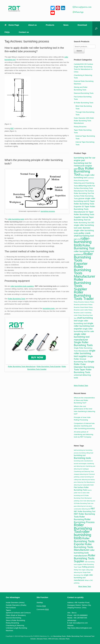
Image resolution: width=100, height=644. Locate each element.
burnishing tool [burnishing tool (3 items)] (80, 455)
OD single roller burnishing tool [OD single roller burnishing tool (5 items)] (84, 225)
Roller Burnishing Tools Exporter (49, 366)
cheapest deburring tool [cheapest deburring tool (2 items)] (81, 474)
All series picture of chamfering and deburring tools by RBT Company (83, 434)
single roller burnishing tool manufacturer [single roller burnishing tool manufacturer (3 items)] (83, 578)
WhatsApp (79, 12)
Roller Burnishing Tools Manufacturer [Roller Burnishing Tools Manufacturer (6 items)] (83, 547)
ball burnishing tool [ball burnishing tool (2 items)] (80, 450)
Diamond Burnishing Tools (84, 93)
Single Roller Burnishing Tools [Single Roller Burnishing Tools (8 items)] (83, 344)
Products (50, 25)
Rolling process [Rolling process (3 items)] (88, 567)
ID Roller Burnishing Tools (84, 103)
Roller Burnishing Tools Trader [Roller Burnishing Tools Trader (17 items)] (84, 295)
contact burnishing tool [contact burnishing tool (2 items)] (87, 477)
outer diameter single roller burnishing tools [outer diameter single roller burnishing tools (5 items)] (84, 230)
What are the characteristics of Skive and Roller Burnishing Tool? (84, 400)
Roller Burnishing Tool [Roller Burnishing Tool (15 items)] (83, 528)
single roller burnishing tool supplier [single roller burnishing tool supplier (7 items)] (85, 353)
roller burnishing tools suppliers (22, 286)
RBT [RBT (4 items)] (93, 509)
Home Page (12, 25)
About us (32, 25)
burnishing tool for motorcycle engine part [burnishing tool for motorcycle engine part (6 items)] (83, 166)
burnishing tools (49, 308)
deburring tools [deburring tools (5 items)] (85, 186)
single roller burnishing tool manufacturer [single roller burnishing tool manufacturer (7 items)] (82, 337)
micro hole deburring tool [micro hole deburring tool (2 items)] (87, 501)
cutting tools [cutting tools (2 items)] (78, 480)
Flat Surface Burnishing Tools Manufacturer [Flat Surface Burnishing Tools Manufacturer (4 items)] (84, 188)
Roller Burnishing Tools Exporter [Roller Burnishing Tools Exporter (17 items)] (83, 259)
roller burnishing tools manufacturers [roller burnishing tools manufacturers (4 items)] (84, 553)
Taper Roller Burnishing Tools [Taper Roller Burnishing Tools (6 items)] (83, 371)
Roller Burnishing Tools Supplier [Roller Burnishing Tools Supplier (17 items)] (82, 284)
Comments (43, 609)
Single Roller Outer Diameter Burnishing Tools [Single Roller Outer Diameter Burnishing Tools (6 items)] (84, 366)
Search (79, 51)
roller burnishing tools (16, 219)
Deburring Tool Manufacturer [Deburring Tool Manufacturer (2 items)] (86, 482)
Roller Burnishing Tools (16, 299)
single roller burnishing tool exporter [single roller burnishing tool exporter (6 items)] (84, 326)
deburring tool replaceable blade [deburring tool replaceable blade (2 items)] (84, 485)
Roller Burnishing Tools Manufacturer (22, 366)
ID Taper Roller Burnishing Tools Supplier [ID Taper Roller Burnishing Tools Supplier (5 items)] (84, 214)
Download (82, 25)
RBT (12, 128)
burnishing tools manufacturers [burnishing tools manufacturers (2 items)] (83, 461)
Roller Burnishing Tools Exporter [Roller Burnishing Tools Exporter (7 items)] (84, 541)
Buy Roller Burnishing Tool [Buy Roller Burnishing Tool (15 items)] (84, 171)
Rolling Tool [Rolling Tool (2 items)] (77, 570)
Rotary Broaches (80, 127)
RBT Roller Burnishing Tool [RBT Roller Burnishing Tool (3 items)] (85, 512)
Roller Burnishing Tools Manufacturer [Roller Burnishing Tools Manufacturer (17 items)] (85, 272)
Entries (41, 606)
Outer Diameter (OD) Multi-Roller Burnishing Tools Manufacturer (84, 121)
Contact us (24, 32)
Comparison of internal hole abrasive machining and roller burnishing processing (84, 426)
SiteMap (40, 603)
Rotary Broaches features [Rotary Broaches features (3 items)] (82, 302)
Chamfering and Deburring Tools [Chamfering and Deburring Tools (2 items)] (84, 471)
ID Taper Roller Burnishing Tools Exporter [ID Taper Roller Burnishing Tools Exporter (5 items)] (84, 204)
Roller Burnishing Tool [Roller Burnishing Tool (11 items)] (84, 247)
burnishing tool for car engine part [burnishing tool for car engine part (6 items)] (85, 159)
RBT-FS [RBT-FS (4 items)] (77, 239)
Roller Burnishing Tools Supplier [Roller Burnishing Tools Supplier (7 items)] (85, 558)
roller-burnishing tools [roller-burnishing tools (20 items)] (83, 242)
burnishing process (48, 211)
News (66, 25)
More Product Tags (81, 385)
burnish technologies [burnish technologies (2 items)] (80, 464)
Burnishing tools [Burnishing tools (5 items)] (82, 458)
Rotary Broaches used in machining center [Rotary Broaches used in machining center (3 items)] (83, 313)
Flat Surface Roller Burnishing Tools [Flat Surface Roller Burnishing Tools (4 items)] (84, 196)
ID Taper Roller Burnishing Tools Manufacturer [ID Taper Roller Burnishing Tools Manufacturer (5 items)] (85, 209)
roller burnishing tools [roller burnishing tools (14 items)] (82, 535)
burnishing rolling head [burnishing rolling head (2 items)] (86, 453)
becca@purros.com (83, 7)
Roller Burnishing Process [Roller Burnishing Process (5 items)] (84, 521)
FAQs (7, 32)
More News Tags (85, 586)
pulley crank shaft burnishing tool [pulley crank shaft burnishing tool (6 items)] (84, 234)
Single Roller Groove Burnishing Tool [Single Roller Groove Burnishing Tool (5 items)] (83, 359)
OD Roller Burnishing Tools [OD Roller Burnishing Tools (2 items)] (82, 503)
